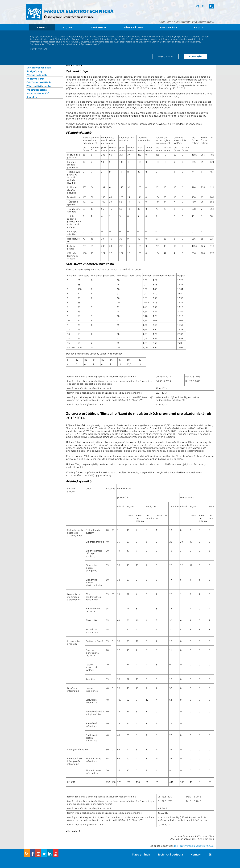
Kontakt (196, 854)
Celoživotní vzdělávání (39, 82)
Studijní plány (34, 71)
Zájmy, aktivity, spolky (39, 86)
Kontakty (32, 97)
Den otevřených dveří (39, 67)
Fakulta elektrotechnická (79, 11)
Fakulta (198, 27)
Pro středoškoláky (37, 90)
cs (198, 6)
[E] (211, 854)
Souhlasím (195, 56)
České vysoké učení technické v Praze (69, 17)
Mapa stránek (141, 854)
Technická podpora (170, 854)
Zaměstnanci (99, 27)
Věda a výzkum (134, 27)
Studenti (69, 27)
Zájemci (42, 27)
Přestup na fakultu (37, 75)
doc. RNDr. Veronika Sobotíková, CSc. (194, 846)
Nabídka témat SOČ (38, 93)
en (204, 6)
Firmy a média (168, 27)
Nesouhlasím (166, 56)
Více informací (38, 49)
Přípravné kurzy (35, 79)
